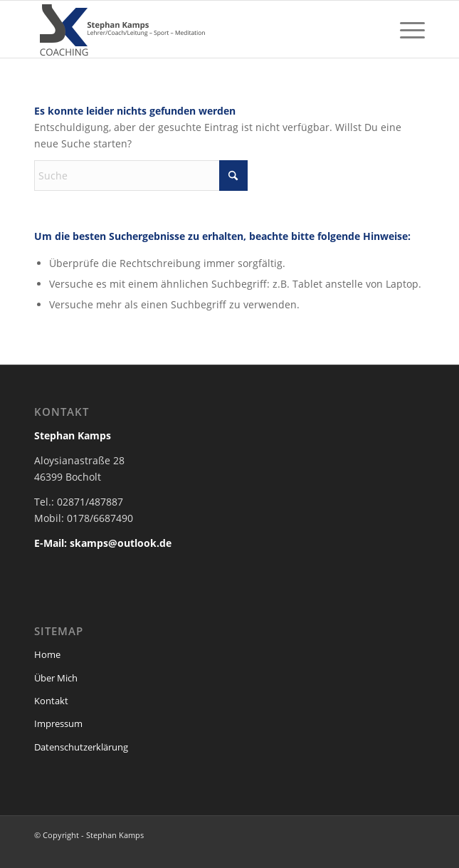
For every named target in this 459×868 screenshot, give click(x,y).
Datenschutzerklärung (81, 747)
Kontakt (51, 701)
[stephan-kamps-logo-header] (190, 29)
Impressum (58, 723)
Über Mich (56, 678)
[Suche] (141, 176)
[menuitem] (405, 29)
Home (47, 654)
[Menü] (405, 29)
